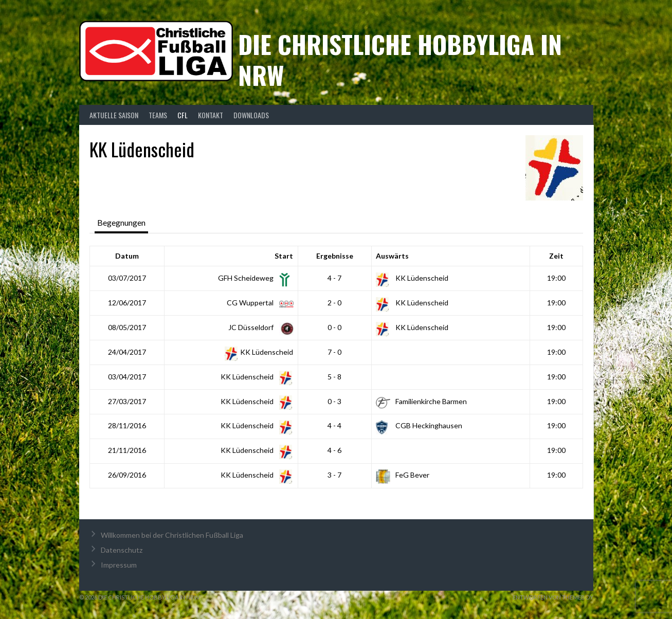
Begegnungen (121, 222)
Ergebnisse (335, 256)
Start (284, 256)
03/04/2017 (127, 377)
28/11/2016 (127, 425)
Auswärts (392, 256)
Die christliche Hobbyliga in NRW (400, 59)
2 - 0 (334, 303)
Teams (158, 115)
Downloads (251, 115)
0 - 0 (334, 327)
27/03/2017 (127, 401)
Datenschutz (122, 550)
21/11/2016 (127, 450)
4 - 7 (334, 278)
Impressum (119, 565)
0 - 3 (334, 401)
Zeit (556, 256)
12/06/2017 (127, 303)
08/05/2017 (127, 327)
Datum (127, 256)
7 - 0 (334, 352)
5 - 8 (334, 377)
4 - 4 (334, 425)
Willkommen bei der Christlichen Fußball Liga (172, 535)
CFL (183, 115)
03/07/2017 (127, 278)
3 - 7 (334, 475)
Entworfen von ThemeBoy (553, 597)
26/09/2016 (127, 475)
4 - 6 (334, 450)
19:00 (556, 278)
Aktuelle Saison (114, 115)
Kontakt (211, 115)
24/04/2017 (127, 352)
